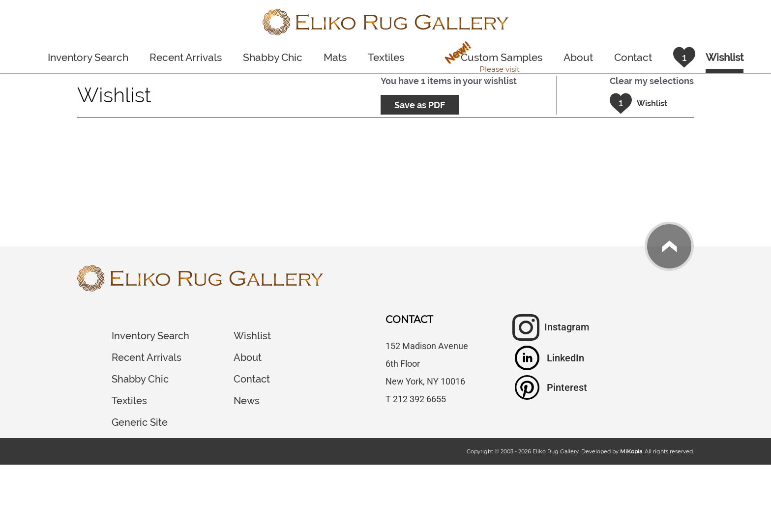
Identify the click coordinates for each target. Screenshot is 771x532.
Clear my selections (652, 81)
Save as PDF (420, 105)
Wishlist (252, 336)
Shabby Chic (273, 57)
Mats (335, 57)
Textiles (386, 57)
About (578, 57)
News (247, 401)
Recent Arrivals (186, 57)
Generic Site (140, 422)
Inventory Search (88, 57)
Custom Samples (491, 59)
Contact (633, 57)
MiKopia (631, 451)
